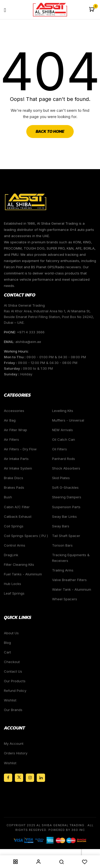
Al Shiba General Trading (60, 825)
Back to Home (50, 131)
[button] (92, 10)
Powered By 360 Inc (67, 830)
